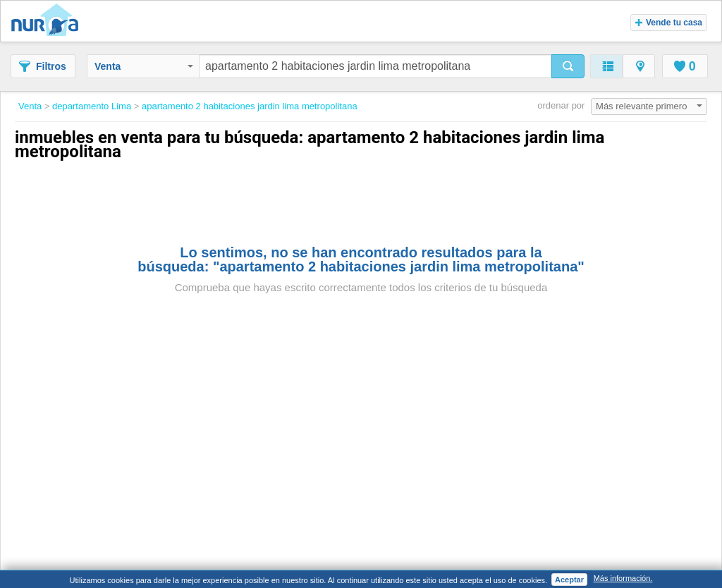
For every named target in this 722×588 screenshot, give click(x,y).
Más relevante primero (649, 106)
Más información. (623, 578)
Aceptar (569, 580)
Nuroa (48, 21)
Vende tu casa (669, 23)
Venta (144, 66)
